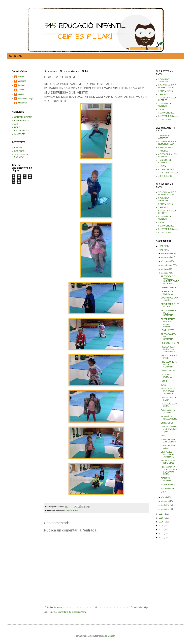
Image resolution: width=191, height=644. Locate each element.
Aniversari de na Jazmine (168, 411)
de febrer (166, 505)
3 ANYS (69, 511)
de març (165, 501)
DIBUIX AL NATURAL (167, 479)
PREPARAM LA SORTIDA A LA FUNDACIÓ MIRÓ (169, 471)
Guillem (21, 77)
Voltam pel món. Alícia (168, 447)
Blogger (111, 636)
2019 (162, 246)
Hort (163, 435)
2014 (162, 526)
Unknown (22, 90)
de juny (165, 269)
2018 (162, 250)
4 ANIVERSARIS (166, 147)
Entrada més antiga (139, 607)
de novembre (167, 257)
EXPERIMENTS (168, 484)
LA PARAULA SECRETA (167, 293)
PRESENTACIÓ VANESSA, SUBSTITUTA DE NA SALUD (170, 280)
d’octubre (166, 261)
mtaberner (22, 103)
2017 (162, 514)
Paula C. (21, 85)
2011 (162, 538)
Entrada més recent (54, 607)
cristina (21, 94)
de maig (165, 273)
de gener (166, 509)
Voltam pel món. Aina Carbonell (169, 441)
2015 (162, 522)
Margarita (22, 81)
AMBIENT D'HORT (169, 288)
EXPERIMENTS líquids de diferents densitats (168, 323)
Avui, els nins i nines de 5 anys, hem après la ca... (170, 429)
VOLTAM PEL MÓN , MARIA (170, 299)
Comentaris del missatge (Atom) (72, 612)
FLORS (164, 381)
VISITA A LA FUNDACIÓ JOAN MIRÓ (168, 454)
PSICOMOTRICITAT (170, 343)
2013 (162, 530)
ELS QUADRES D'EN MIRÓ (168, 462)
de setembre (167, 265)
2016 (162, 518)
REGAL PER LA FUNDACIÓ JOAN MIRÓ (168, 391)
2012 (162, 534)
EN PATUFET (167, 423)
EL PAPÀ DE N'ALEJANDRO (169, 418)
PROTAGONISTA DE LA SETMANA (169, 313)
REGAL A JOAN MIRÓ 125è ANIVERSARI (168, 349)
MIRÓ (163, 492)
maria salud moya (26, 98)
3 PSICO (77, 511)
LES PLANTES (168, 330)
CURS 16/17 (16, 56)
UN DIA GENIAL (168, 371)
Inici (96, 607)
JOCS (164, 385)
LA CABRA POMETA (166, 376)
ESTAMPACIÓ (167, 488)
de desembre (167, 253)
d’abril (164, 497)
